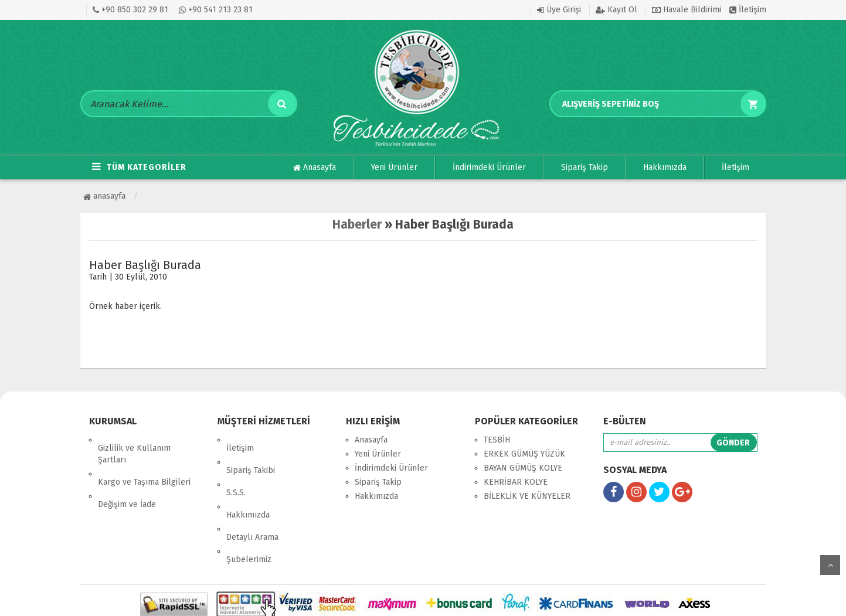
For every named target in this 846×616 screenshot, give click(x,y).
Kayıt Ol (616, 10)
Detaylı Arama (252, 496)
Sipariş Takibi (251, 454)
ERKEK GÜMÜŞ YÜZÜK (524, 454)
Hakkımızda (665, 167)
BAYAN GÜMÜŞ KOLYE (523, 468)
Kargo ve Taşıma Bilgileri (144, 466)
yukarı (830, 565)
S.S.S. (236, 468)
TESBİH (497, 440)
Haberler (357, 224)
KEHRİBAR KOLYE (516, 482)
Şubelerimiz (249, 510)
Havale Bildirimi (687, 10)
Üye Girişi (559, 10)
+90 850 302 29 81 (130, 10)
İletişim (748, 10)
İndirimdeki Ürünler (489, 167)
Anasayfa (315, 168)
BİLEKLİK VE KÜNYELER (527, 496)
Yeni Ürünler (394, 167)
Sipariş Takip (585, 167)
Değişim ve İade (127, 480)
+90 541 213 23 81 (216, 10)
